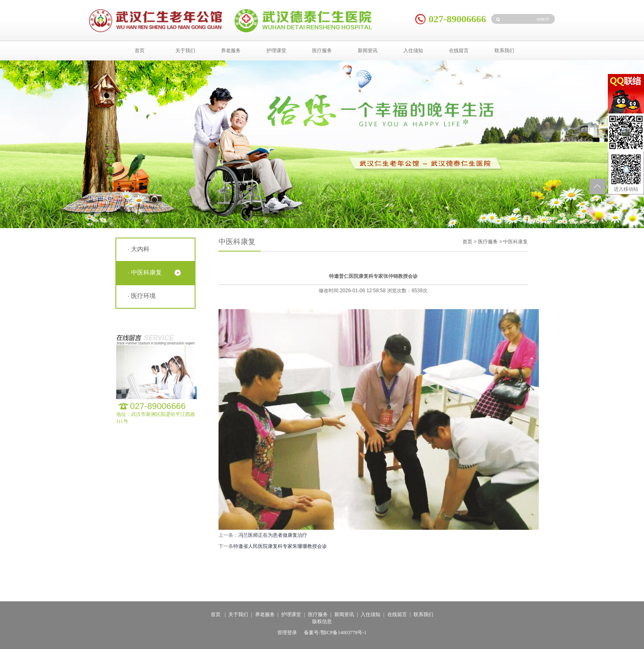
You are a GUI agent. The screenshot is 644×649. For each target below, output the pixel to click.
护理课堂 (276, 51)
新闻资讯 (368, 51)
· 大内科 (139, 249)
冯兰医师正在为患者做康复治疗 (273, 535)
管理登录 (287, 633)
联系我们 (504, 51)
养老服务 (231, 51)
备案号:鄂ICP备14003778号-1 (335, 633)
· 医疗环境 (142, 296)
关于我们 (185, 51)
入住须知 (413, 51)
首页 (140, 51)
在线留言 (459, 51)
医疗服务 (322, 51)
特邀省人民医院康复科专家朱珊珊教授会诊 (280, 546)
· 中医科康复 (145, 272)
